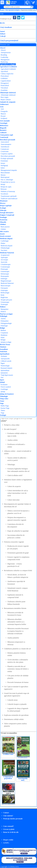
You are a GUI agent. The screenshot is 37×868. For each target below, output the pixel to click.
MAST (23, 35)
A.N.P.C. (6, 843)
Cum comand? (8, 826)
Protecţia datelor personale (13, 819)
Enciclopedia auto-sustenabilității (23, 780)
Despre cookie (8, 840)
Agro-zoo (24, 38)
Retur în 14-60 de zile (11, 832)
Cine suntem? (8, 816)
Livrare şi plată (9, 829)
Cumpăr (8, 40)
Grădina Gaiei (8, 754)
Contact (6, 813)
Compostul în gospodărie (8, 778)
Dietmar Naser (26, 33)
